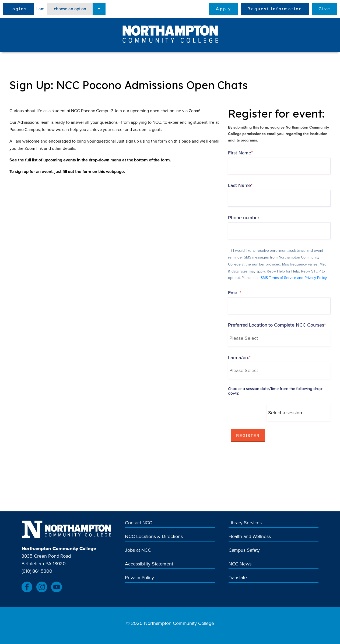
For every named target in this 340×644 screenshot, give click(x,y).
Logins (18, 9)
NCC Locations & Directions (154, 537)
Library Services (245, 523)
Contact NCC (139, 523)
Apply (224, 9)
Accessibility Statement (149, 564)
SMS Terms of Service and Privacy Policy (293, 278)
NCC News (240, 564)
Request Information (275, 9)
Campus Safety (244, 550)
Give (325, 9)
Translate (238, 578)
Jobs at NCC (138, 550)
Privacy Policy (139, 578)
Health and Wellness (250, 537)
